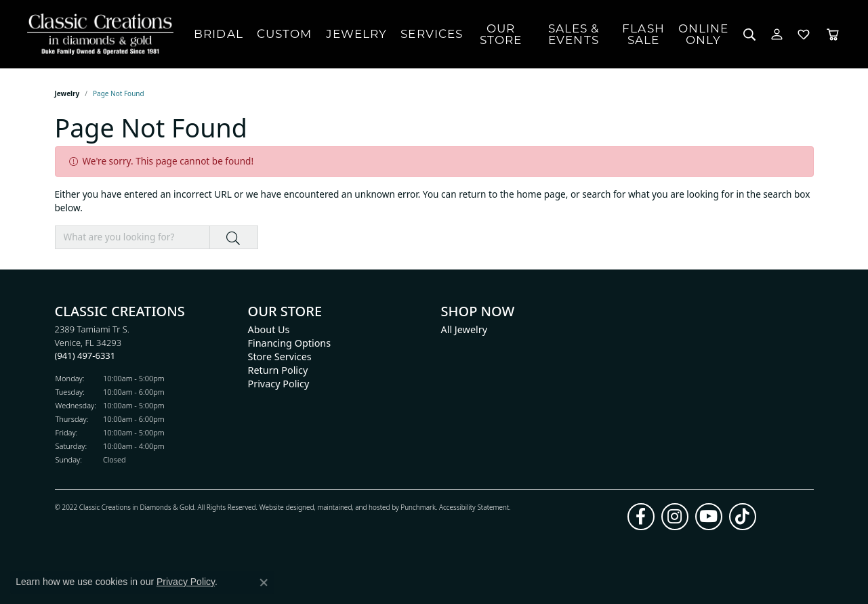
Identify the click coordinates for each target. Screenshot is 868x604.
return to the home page (512, 194)
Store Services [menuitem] (280, 357)
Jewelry (357, 34)
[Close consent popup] (264, 582)
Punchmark (418, 506)
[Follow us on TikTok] (743, 516)
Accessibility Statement (474, 506)
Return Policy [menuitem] (278, 370)
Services (432, 34)
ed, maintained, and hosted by (353, 506)
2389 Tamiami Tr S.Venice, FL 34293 (92, 342)
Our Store (501, 34)
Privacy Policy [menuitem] (279, 384)
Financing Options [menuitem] (290, 343)
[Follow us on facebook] (641, 516)
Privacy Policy (186, 582)
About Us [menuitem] (269, 329)
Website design (283, 506)
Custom (285, 34)
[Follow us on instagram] (675, 516)
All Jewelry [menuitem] (464, 329)
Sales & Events (574, 34)
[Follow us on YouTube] (709, 516)
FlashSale (643, 34)
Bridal (219, 34)
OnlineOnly (704, 34)
